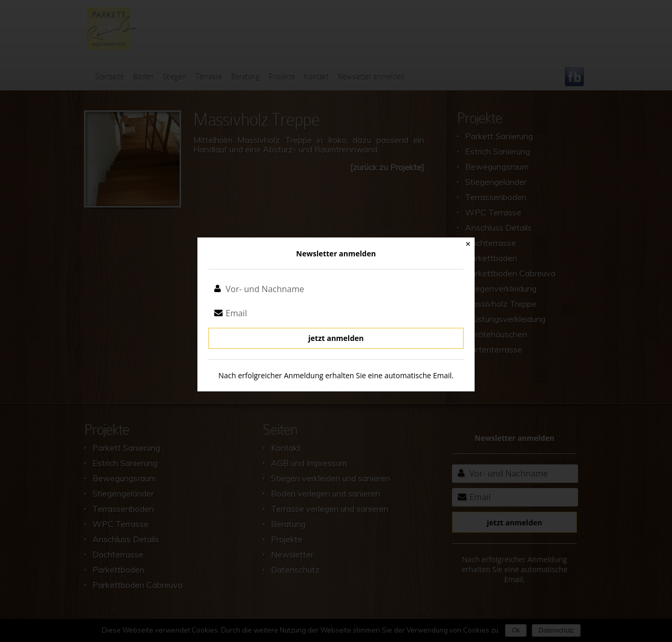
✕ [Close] (468, 244)
